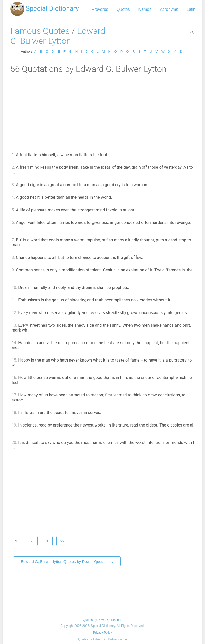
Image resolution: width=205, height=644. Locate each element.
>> (62, 541)
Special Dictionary (52, 8)
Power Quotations (110, 620)
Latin (191, 9)
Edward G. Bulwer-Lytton (58, 36)
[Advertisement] (102, 112)
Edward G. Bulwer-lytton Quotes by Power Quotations (67, 561)
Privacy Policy (102, 633)
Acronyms (169, 9)
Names (145, 9)
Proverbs (100, 9)
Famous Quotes (40, 31)
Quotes (123, 9)
